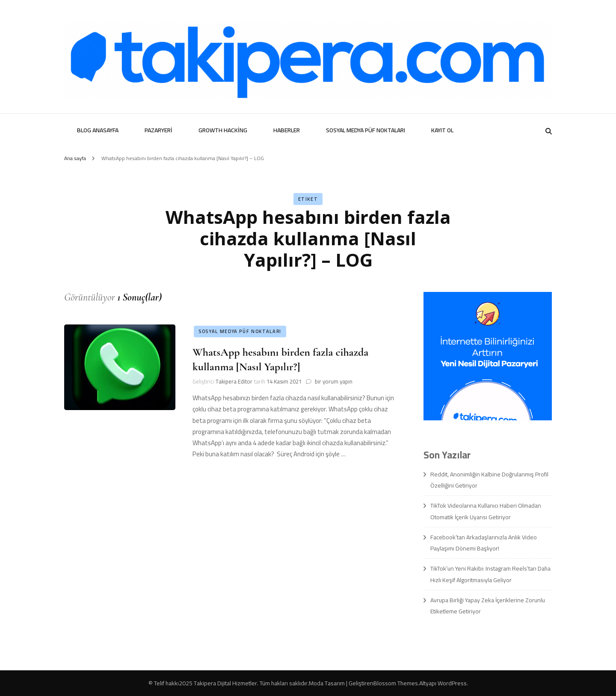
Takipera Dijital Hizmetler (225, 683)
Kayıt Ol (442, 130)
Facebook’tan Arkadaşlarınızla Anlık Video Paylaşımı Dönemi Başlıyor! (484, 543)
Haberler (287, 130)
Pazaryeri (158, 130)
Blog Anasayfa (98, 130)
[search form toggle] (549, 131)
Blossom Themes (396, 683)
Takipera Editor (234, 381)
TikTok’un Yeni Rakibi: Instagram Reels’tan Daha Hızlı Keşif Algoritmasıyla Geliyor (490, 574)
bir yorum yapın (333, 381)
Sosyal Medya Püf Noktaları (366, 130)
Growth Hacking (223, 130)
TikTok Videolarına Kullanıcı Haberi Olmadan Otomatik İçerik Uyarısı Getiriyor (486, 511)
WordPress (452, 683)
